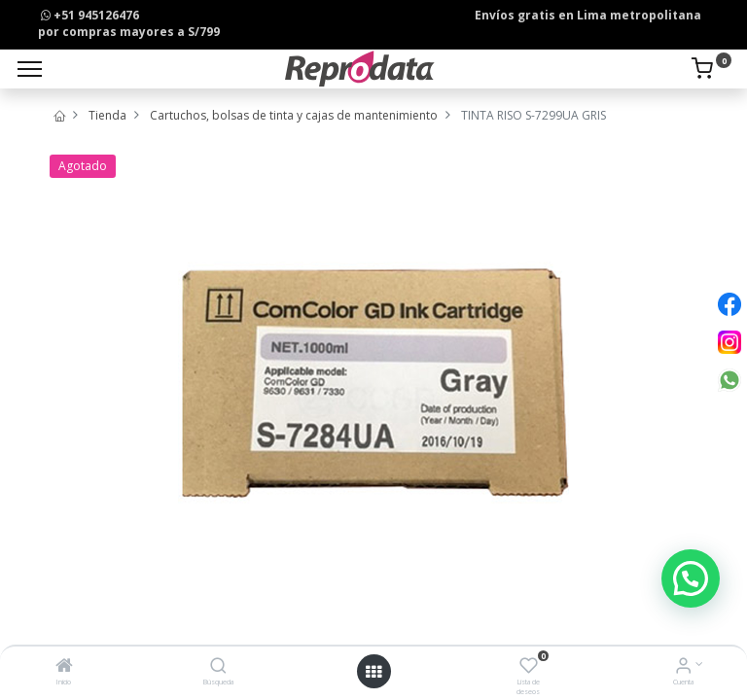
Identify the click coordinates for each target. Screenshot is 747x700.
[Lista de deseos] (529, 667)
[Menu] (30, 69)
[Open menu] (373, 672)
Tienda (107, 115)
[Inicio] (64, 667)
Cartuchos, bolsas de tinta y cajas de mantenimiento (294, 115)
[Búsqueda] (218, 667)
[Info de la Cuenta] (683, 667)
